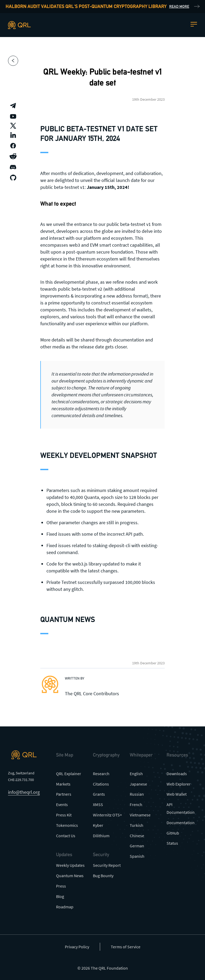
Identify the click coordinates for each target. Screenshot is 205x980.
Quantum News (70, 876)
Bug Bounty (103, 876)
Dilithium (101, 836)
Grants (99, 794)
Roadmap (65, 907)
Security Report (107, 865)
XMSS (98, 804)
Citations (101, 784)
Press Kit (64, 815)
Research (101, 774)
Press (61, 886)
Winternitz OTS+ (107, 815)
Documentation (181, 823)
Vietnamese (140, 815)
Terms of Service (126, 947)
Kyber (98, 825)
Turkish (137, 825)
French (136, 804)
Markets (63, 784)
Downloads (177, 774)
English (136, 774)
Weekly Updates (70, 865)
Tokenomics (67, 825)
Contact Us (66, 836)
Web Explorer (179, 784)
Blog (60, 896)
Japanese (138, 784)
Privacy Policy (77, 947)
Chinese (137, 836)
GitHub (173, 833)
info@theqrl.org (24, 792)
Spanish (137, 856)
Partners (64, 794)
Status (172, 843)
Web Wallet (177, 794)
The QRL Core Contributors (92, 694)
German (137, 846)
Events (62, 804)
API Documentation (181, 808)
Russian (137, 794)
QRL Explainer (69, 774)
